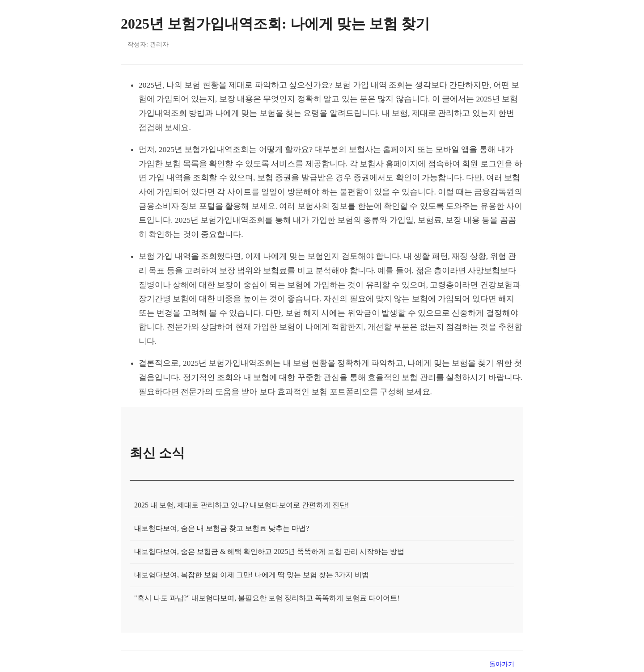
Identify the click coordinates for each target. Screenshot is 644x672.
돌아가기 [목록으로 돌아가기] (502, 664)
